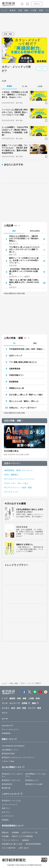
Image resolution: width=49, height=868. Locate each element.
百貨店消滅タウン (17, 375)
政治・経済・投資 (19, 708)
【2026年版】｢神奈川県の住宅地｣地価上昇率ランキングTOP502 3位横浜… (24, 271)
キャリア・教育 (35, 708)
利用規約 (5, 820)
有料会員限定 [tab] (35, 231)
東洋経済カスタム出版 (34, 784)
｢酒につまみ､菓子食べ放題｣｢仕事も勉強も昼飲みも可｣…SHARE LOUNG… (24, 282)
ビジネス (5, 708)
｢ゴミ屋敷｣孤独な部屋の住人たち (23, 362)
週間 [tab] (35, 343)
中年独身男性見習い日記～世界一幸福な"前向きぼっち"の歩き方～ (27, 349)
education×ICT (7, 726)
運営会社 (5, 833)
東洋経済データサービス (11, 780)
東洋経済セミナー (32, 780)
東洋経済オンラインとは (11, 801)
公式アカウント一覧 (30, 833)
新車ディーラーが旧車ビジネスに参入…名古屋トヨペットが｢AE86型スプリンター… (24, 260)
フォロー (42, 69)
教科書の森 (6, 788)
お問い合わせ (24, 848)
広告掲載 (5, 836)
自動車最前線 (15, 369)
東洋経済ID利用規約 (33, 844)
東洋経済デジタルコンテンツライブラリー (18, 757)
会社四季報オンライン (10, 750)
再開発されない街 (17, 388)
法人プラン (6, 812)
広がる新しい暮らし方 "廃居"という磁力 (26, 395)
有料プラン (6, 808)
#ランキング (27, 470)
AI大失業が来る (11, 451)
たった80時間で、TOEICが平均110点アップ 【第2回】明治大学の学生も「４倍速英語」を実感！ (15, 131)
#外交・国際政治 (11, 475)
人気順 (34, 10)
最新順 (13, 10)
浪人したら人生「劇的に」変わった (24, 401)
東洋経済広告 (7, 784)
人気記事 (9, 226)
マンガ (5, 703)
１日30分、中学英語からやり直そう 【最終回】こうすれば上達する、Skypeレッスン (15, 95)
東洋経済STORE (8, 754)
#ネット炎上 (23, 483)
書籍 (34, 703)
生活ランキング (16, 356)
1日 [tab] (14, 343)
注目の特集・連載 (13, 421)
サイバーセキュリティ (10, 729)
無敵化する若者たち (24, 544)
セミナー (13, 703)
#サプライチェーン (12, 488)
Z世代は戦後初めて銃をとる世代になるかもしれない (30, 511)
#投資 (18, 470)
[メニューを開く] (46, 4)
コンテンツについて (10, 805)
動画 (41, 10)
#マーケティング (11, 492)
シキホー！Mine (8, 761)
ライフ (5, 713)
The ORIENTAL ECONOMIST (13, 746)
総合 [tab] (14, 231)
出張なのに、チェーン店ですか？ (23, 408)
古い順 (24, 86)
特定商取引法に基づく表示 (12, 844)
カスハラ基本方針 (9, 848)
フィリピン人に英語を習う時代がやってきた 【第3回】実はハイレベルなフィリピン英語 (15, 112)
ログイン (37, 4)
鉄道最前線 (14, 382)
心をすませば (22, 527)
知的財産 (25, 840)
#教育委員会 (9, 470)
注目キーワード (12, 463)
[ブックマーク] (46, 103)
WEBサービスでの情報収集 (22, 836)
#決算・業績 (27, 488)
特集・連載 (23, 10)
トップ (4, 10)
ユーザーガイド (8, 816)
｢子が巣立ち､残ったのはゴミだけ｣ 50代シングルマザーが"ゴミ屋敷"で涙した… (24, 249)
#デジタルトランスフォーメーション (19, 479)
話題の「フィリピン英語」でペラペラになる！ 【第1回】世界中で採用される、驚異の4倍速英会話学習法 (15, 149)
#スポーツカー (10, 483)
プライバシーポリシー (10, 840)
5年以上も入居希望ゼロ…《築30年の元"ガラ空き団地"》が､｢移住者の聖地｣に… (24, 238)
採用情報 (15, 833)
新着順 (9, 86)
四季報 (24, 703)
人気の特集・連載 (13, 338)
